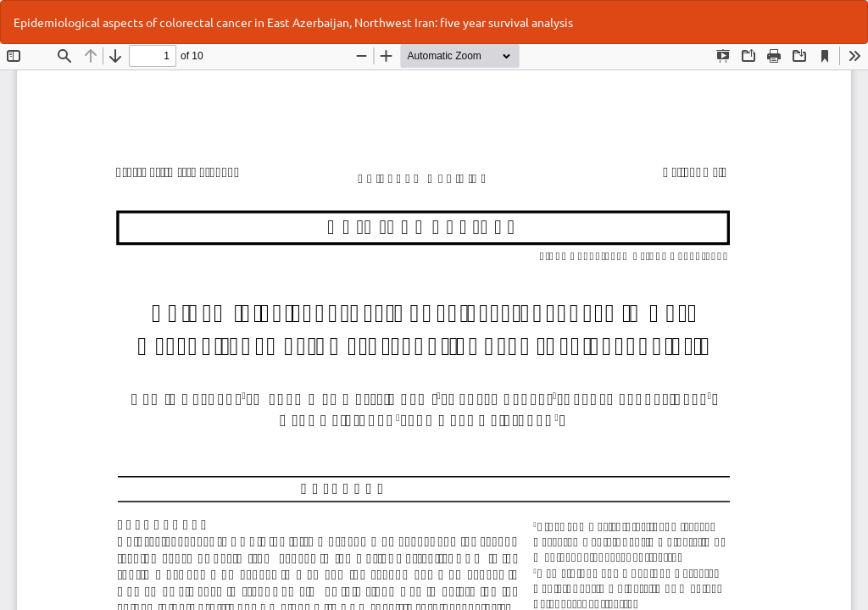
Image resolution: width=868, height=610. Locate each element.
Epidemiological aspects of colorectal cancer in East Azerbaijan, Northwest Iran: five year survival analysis (293, 22)
